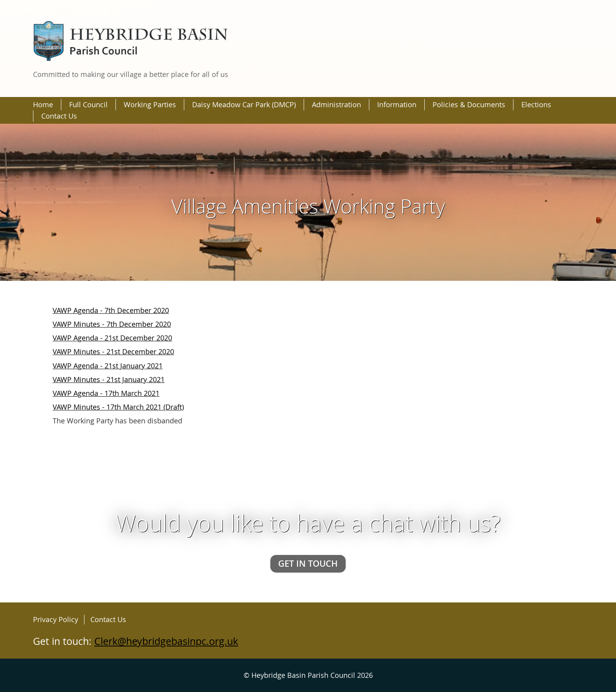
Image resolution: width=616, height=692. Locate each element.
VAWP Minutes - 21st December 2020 (113, 351)
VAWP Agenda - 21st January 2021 (108, 366)
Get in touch (308, 563)
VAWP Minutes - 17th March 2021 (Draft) (118, 407)
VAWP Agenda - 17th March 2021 (106, 393)
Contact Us (108, 619)
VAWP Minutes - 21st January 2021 (109, 379)
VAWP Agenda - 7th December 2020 (111, 310)
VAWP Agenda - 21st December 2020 (112, 338)
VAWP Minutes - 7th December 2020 (112, 324)
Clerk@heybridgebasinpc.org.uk (166, 641)
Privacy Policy (56, 619)
